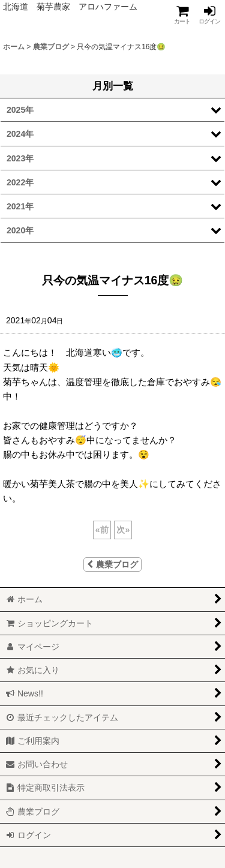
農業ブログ (112, 564)
